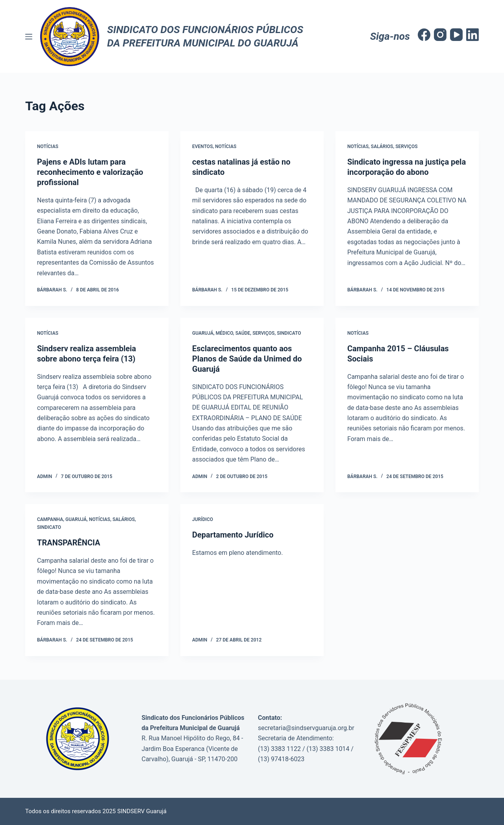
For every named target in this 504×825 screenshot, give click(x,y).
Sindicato (289, 333)
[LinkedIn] (472, 35)
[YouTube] (456, 35)
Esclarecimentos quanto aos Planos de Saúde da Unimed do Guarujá (247, 359)
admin (44, 476)
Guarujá (203, 333)
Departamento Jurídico (233, 535)
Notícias (48, 146)
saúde (243, 333)
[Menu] (29, 37)
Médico (224, 333)
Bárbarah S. (52, 290)
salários (124, 519)
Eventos (202, 146)
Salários (382, 146)
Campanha (50, 519)
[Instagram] (440, 35)
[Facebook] (424, 35)
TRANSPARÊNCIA (69, 543)
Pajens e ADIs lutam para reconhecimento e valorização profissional (90, 172)
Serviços (406, 146)
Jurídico (203, 519)
